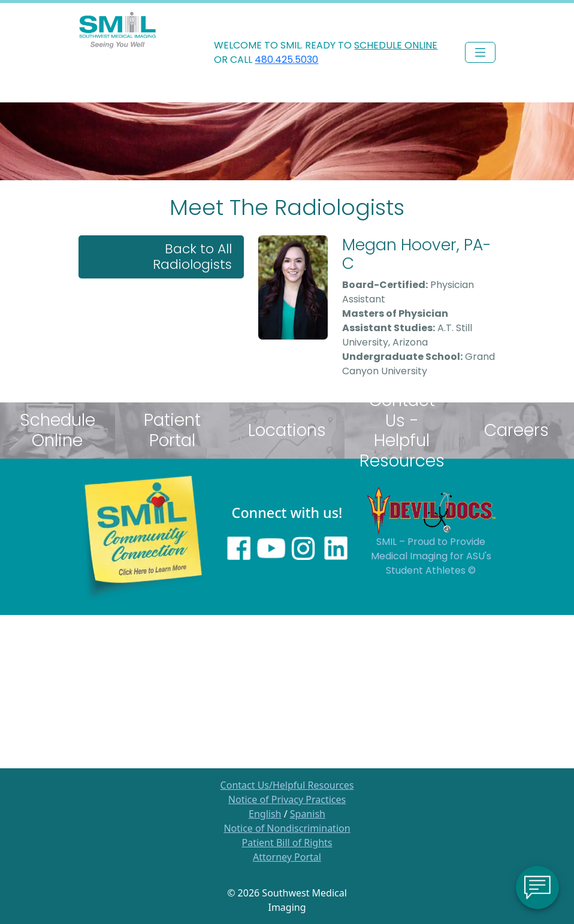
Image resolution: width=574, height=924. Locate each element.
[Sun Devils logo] (431, 510)
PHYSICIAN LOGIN (462, 15)
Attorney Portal (287, 857)
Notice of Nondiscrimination (287, 828)
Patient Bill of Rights (287, 843)
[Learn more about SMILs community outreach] (143, 536)
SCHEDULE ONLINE (396, 45)
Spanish (308, 814)
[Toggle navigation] (480, 52)
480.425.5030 (286, 60)
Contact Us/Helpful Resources (287, 785)
